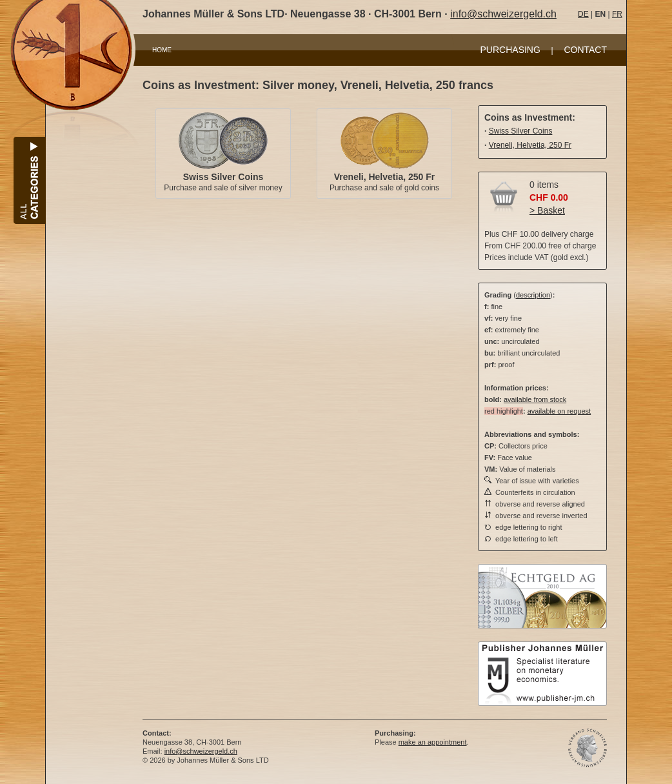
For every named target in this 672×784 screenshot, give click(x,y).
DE (583, 14)
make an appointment (433, 742)
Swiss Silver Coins (223, 177)
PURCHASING (510, 50)
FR (617, 14)
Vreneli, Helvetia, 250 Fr (384, 177)
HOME (162, 50)
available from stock (535, 399)
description (533, 295)
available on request (559, 411)
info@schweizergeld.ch (503, 14)
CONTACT (585, 50)
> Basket (547, 210)
